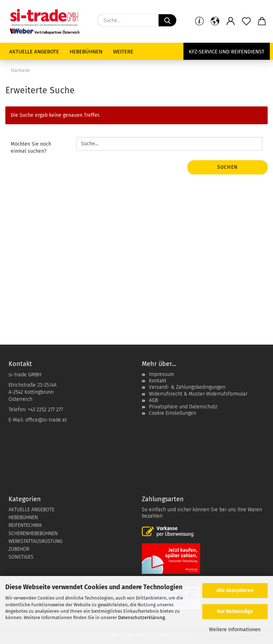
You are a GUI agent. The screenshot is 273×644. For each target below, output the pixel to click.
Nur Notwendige (235, 611)
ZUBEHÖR (19, 549)
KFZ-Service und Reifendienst (227, 52)
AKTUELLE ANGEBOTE (31, 510)
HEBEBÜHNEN (23, 517)
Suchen (227, 167)
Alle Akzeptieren (235, 590)
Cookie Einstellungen (173, 413)
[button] (231, 21)
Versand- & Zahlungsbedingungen (187, 387)
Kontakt (158, 381)
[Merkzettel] (246, 21)
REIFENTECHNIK (25, 525)
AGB (153, 400)
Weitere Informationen (235, 630)
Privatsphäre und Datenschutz (183, 407)
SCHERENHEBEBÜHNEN (33, 533)
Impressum (162, 374)
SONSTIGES (21, 557)
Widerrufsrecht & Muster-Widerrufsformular (198, 394)
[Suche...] (167, 20)
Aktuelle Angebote (34, 52)
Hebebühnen (86, 52)
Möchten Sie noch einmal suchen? (31, 148)
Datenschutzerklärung (141, 617)
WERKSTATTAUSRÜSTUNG (36, 541)
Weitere (123, 52)
